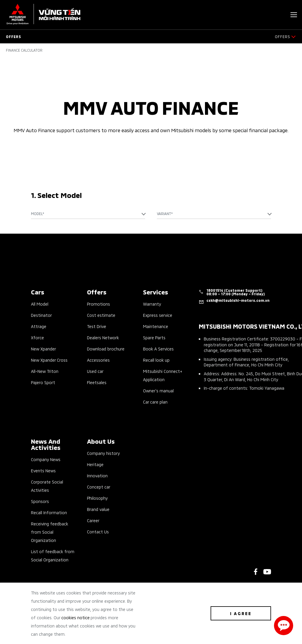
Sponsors (40, 501)
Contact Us (98, 531)
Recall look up (156, 360)
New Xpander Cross (49, 360)
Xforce (37, 337)
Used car (95, 371)
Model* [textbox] (38, 213)
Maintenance (156, 326)
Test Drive (97, 326)
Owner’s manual (158, 390)
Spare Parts (154, 337)
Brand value (98, 509)
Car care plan (155, 402)
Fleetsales (97, 382)
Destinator (41, 315)
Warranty (152, 304)
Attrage (39, 326)
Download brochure (106, 349)
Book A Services (158, 349)
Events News (43, 470)
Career (93, 520)
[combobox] (88, 214)
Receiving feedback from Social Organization (50, 532)
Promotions (99, 304)
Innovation (97, 475)
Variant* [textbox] (165, 213)
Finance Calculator (24, 50)
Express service (158, 315)
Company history (103, 453)
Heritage (95, 464)
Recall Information (49, 512)
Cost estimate (101, 315)
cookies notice (75, 617)
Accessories (98, 360)
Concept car (99, 487)
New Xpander (44, 349)
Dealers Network (103, 337)
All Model (40, 304)
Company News (46, 459)
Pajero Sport (43, 382)
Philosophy (97, 498)
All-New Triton (45, 371)
